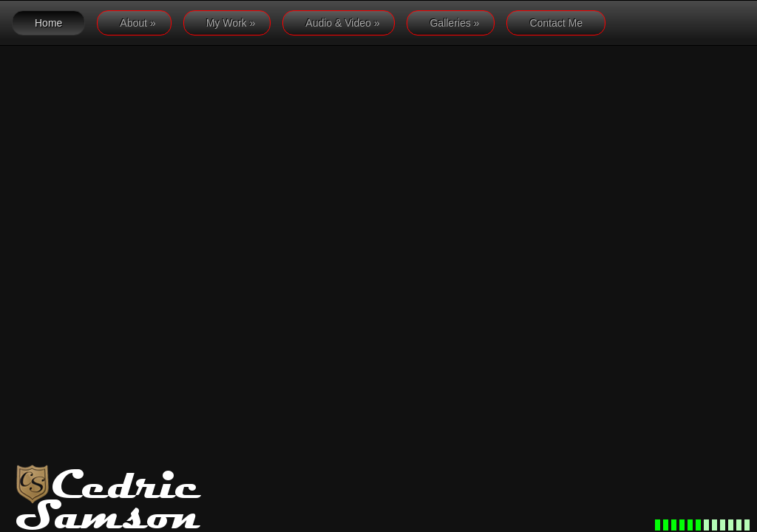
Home (48, 23)
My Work (231, 23)
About (138, 23)
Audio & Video (342, 23)
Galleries (454, 23)
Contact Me (556, 23)
